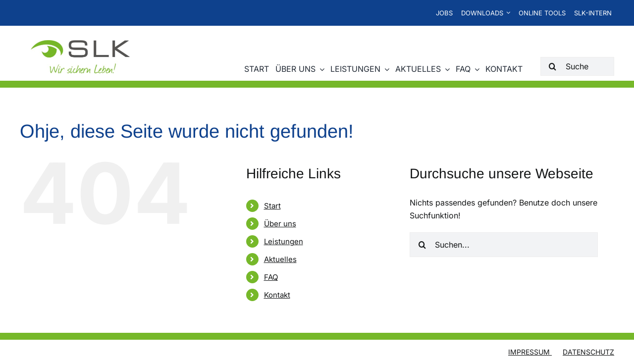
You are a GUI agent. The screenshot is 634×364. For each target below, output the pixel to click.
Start (272, 206)
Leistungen (284, 242)
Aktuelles (280, 260)
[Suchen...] (504, 245)
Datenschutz (588, 352)
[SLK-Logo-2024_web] (80, 44)
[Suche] (577, 66)
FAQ (271, 278)
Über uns (280, 224)
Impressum (530, 352)
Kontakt (277, 295)
